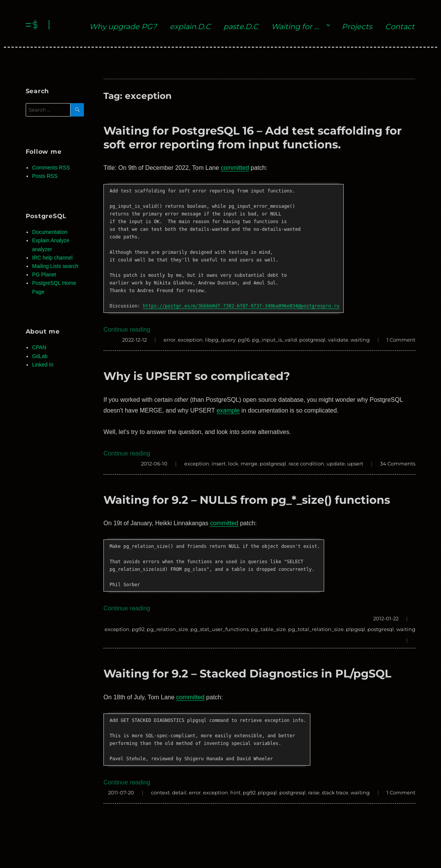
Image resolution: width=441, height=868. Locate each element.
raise (314, 792)
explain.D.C (190, 26)
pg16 (244, 340)
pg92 (138, 629)
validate (338, 340)
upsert (355, 464)
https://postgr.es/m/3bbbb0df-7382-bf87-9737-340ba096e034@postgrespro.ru (241, 306)
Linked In (43, 365)
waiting (360, 340)
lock (233, 464)
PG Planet (44, 275)
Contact (400, 26)
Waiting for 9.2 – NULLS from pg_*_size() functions (247, 500)
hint (235, 792)
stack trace (335, 792)
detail (179, 792)
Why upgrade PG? (123, 26)
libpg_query (220, 340)
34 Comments (398, 464)
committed (235, 168)
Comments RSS (51, 168)
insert (219, 464)
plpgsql (356, 629)
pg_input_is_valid (275, 340)
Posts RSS (45, 176)
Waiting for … (295, 26)
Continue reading (127, 330)
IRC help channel (52, 258)
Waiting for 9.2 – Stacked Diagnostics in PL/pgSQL (247, 673)
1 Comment (401, 340)
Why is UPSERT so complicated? (197, 376)
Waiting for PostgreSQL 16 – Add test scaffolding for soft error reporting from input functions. (252, 137)
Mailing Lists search (55, 266)
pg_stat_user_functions (220, 629)
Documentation (50, 232)
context (160, 792)
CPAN (39, 348)
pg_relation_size (167, 629)
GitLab (40, 356)
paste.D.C (241, 26)
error (170, 340)
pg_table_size (268, 629)
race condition (306, 464)
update (336, 464)
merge (249, 464)
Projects (357, 26)
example (228, 410)
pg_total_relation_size (316, 629)
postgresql (312, 340)
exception (190, 340)
